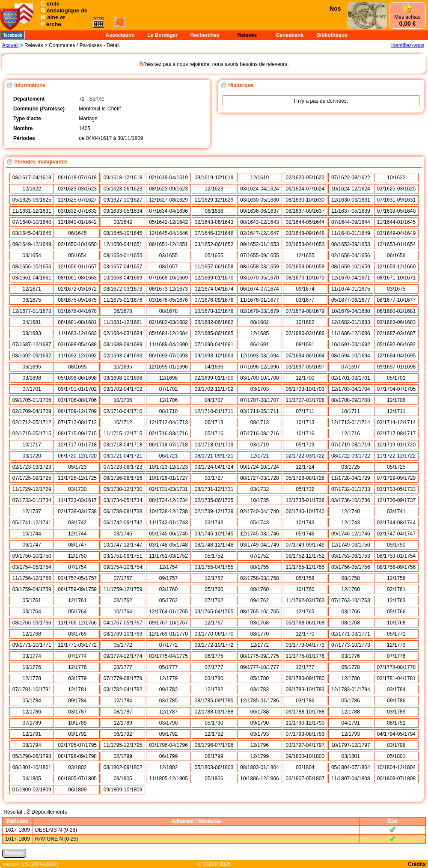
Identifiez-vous (408, 45)
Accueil (10, 45)
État (393, 821)
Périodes (18, 821)
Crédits (417, 864)
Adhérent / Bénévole (196, 821)
